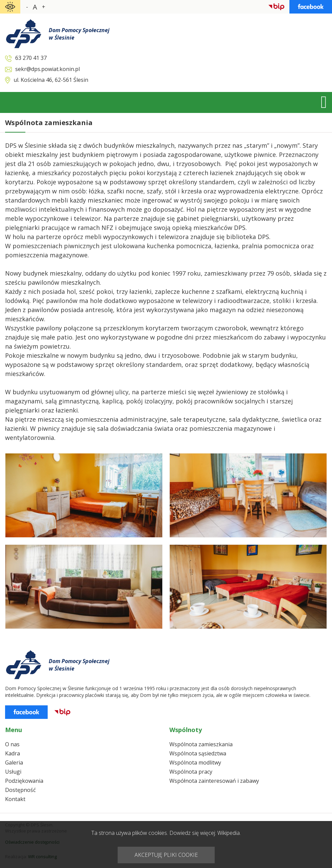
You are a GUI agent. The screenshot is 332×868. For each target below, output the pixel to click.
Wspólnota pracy (191, 772)
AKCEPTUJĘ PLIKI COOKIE (166, 855)
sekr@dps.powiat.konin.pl (48, 69)
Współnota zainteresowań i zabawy (214, 781)
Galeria (14, 763)
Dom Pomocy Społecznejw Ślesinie (79, 34)
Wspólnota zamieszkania (201, 744)
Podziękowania (24, 781)
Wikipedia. (229, 833)
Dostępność (20, 790)
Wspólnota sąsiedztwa (198, 753)
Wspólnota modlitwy (195, 763)
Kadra (13, 753)
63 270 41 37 (31, 58)
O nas (12, 744)
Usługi (13, 772)
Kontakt (15, 799)
